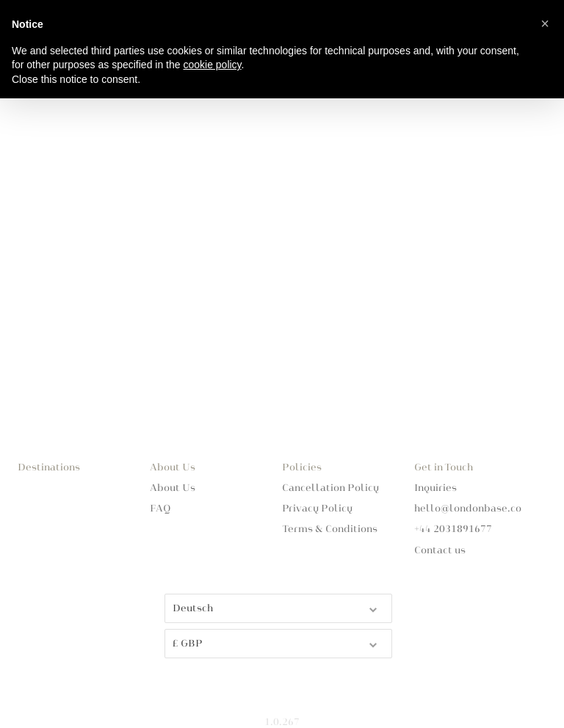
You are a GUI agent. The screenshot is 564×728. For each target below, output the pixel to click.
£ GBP (276, 643)
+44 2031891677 (453, 529)
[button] (545, 23)
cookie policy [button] (212, 65)
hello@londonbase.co (468, 509)
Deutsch (276, 607)
